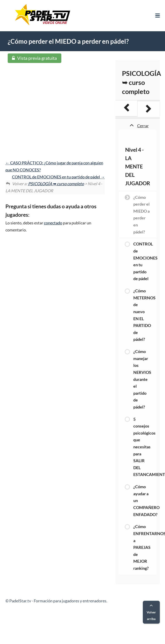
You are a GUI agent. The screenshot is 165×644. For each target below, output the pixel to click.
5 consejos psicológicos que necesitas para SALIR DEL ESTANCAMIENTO (145, 447)
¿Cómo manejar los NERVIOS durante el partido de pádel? (142, 379)
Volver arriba (151, 612)
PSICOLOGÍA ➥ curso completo (56, 184)
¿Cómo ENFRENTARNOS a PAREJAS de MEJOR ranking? (145, 547)
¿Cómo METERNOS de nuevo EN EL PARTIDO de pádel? (144, 315)
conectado (53, 223)
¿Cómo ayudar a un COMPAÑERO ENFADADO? (145, 500)
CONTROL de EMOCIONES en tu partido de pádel (58, 177)
